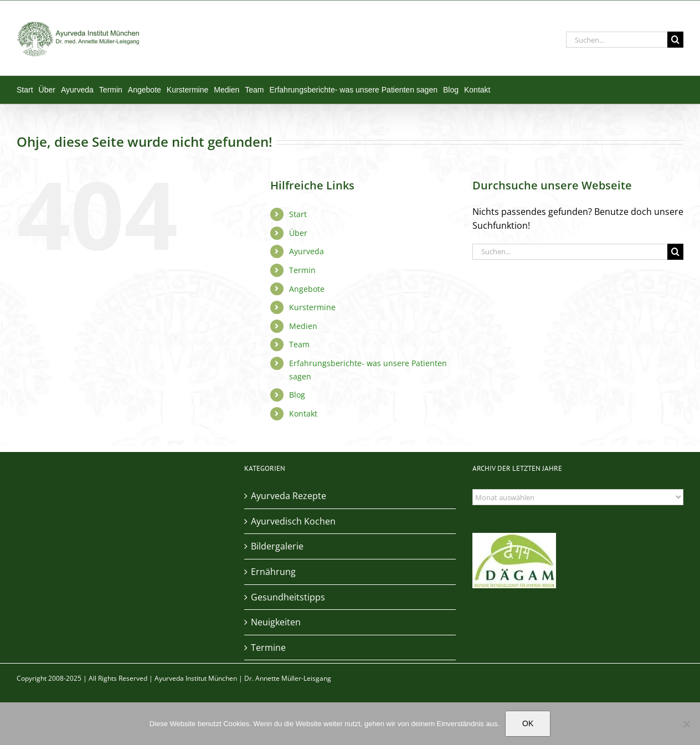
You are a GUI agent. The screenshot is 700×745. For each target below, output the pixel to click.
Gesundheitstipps (288, 597)
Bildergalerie (277, 546)
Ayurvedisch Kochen (293, 521)
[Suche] (675, 40)
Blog (297, 395)
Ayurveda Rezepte (289, 496)
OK (528, 723)
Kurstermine (312, 307)
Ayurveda (307, 251)
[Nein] (686, 724)
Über (298, 233)
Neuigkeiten (276, 622)
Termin (302, 270)
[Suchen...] (617, 40)
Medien (303, 326)
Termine (268, 648)
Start (298, 214)
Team (299, 344)
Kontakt (303, 413)
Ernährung (273, 572)
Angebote (307, 289)
